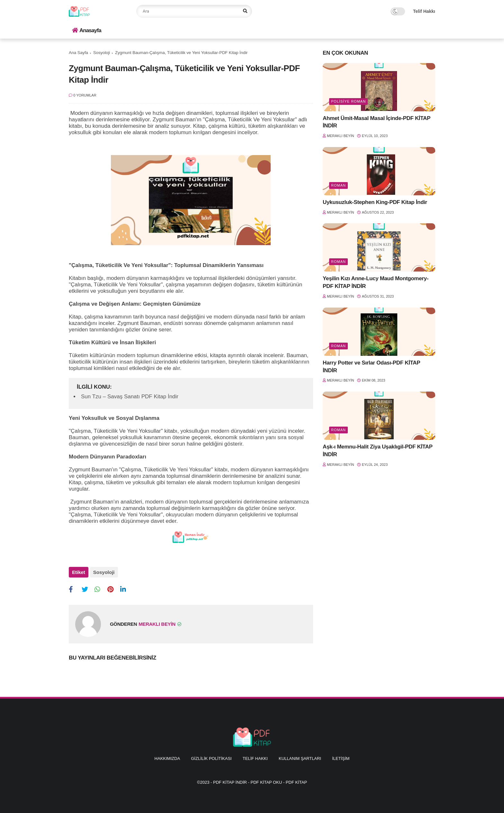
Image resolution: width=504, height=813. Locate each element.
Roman (338, 185)
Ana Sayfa (78, 53)
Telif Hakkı (424, 11)
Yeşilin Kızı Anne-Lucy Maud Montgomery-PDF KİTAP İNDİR (376, 282)
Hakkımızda (167, 758)
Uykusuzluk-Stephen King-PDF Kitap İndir (375, 202)
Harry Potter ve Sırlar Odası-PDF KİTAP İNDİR (371, 367)
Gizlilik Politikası (211, 758)
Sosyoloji (102, 53)
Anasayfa (87, 30)
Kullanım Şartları (300, 758)
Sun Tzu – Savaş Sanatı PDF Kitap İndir (130, 397)
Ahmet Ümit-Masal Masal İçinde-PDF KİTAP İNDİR (377, 122)
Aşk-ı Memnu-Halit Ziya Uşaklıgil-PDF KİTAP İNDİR (378, 451)
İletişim (341, 758)
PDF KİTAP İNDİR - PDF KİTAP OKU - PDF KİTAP (260, 782)
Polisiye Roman (348, 101)
